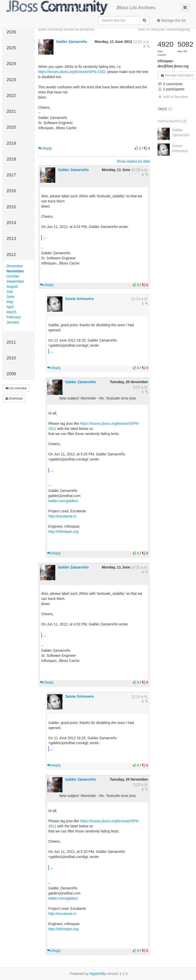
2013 (11, 239)
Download (14, 398)
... (44, 237)
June (10, 297)
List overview (16, 388)
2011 (11, 342)
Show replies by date (133, 161)
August (12, 286)
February (14, 317)
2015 (11, 207)
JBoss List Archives (81, 8)
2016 (11, 191)
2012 (11, 255)
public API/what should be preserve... (68, 29)
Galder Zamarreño (71, 42)
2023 (11, 80)
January (13, 322)
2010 (11, 358)
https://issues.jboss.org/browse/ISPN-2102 (72, 72)
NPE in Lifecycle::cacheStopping (164, 29)
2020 (11, 127)
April (10, 307)
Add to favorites (173, 97)
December (15, 266)
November (15, 271)
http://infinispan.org (63, 531)
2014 (11, 223)
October (13, 276)
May (10, 302)
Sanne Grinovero (79, 299)
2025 (11, 48)
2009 (11, 374)
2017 (11, 175)
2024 (11, 64)
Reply (45, 148)
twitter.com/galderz (63, 501)
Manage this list (171, 20)
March (12, 312)
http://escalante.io (62, 516)
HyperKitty (98, 974)
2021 (11, 111)
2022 (11, 96)
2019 (11, 143)
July (10, 292)
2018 (11, 159)
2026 (11, 32)
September (15, 281)
